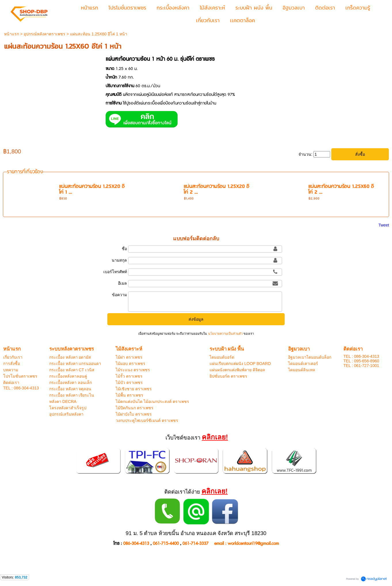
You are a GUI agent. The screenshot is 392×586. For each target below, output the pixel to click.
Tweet (384, 225)
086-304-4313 (136, 544)
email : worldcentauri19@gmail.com (247, 544)
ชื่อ (124, 249)
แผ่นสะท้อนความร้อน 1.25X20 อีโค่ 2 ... (216, 190)
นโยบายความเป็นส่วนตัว (225, 334)
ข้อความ (119, 295)
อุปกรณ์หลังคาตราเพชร (44, 34)
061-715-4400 (166, 544)
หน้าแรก (12, 34)
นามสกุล (119, 260)
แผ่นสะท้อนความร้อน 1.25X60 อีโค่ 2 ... (341, 190)
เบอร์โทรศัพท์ (115, 272)
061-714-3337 (195, 544)
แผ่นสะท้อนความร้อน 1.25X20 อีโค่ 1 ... (92, 190)
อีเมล (122, 283)
